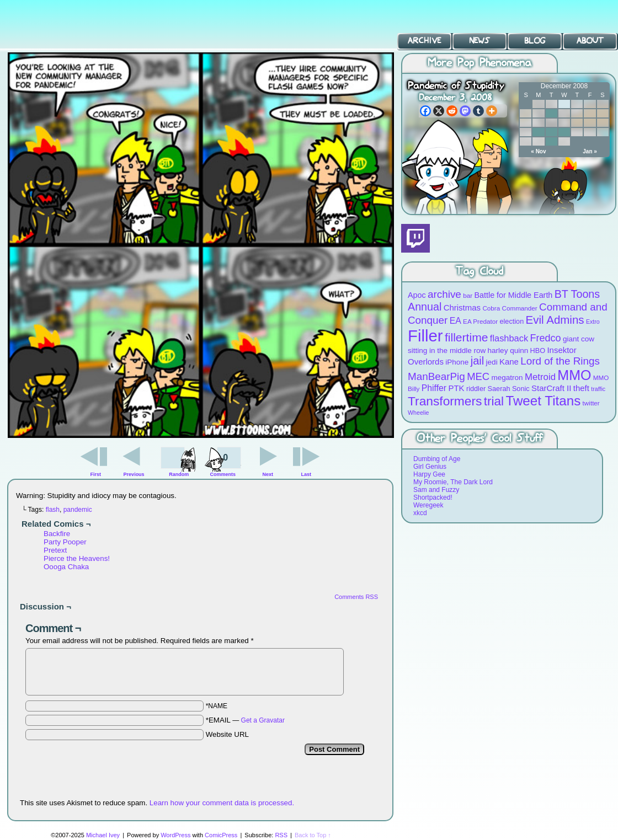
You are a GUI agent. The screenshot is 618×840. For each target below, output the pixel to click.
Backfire (57, 534)
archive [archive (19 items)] (444, 294)
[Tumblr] (478, 111)
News (480, 41)
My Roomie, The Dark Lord (453, 482)
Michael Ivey (103, 835)
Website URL (227, 734)
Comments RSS (356, 597)
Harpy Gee (429, 474)
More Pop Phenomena (480, 63)
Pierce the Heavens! (77, 558)
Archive (424, 41)
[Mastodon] (465, 111)
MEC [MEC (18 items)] (478, 376)
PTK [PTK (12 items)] (456, 388)
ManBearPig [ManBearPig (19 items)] (436, 376)
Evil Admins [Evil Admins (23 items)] (555, 320)
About (590, 41)
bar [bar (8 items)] (468, 295)
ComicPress (221, 835)
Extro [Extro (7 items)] (593, 322)
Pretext (55, 550)
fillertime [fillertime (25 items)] (467, 337)
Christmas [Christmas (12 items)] (462, 307)
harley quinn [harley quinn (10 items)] (508, 351)
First (96, 474)
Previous (134, 474)
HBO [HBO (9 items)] (538, 351)
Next (268, 474)
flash (53, 510)
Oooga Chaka (66, 567)
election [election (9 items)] (512, 321)
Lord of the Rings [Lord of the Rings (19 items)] (560, 361)
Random (179, 474)
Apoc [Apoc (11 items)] (417, 295)
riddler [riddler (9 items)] (476, 389)
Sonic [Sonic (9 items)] (521, 389)
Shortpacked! (433, 497)
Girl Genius (430, 467)
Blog (535, 41)
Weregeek (428, 505)
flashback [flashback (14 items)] (509, 338)
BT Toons (83, 25)
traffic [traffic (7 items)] (598, 389)
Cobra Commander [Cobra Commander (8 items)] (510, 308)
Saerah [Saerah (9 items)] (499, 389)
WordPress (175, 835)
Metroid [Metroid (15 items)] (540, 377)
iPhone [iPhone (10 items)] (457, 362)
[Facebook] (425, 111)
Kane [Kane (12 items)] (509, 362)
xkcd (420, 513)
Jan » (590, 151)
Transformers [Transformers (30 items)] (445, 401)
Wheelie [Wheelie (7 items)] (419, 413)
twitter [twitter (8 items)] (591, 403)
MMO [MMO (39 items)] (574, 375)
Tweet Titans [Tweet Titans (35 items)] (543, 401)
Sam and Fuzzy (436, 490)
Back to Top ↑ (313, 835)
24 (564, 132)
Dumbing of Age (437, 459)
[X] (439, 111)
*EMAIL (245, 720)
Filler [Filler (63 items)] (425, 336)
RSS (281, 835)
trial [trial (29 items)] (494, 401)
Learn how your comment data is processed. (222, 803)
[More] (492, 111)
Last (306, 474)
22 (538, 132)
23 (552, 132)
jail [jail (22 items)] (478, 361)
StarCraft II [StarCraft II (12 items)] (551, 388)
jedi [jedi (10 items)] (492, 362)
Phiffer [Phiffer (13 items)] (434, 388)
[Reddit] (452, 111)
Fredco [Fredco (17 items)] (545, 338)
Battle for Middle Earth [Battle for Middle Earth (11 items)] (513, 295)
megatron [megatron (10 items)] (507, 378)
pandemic (78, 510)
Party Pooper (65, 542)
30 (552, 141)
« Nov (538, 151)
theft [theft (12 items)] (581, 388)
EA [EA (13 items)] (455, 321)
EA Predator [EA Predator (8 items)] (480, 321)
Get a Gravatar (263, 720)
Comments (223, 461)
